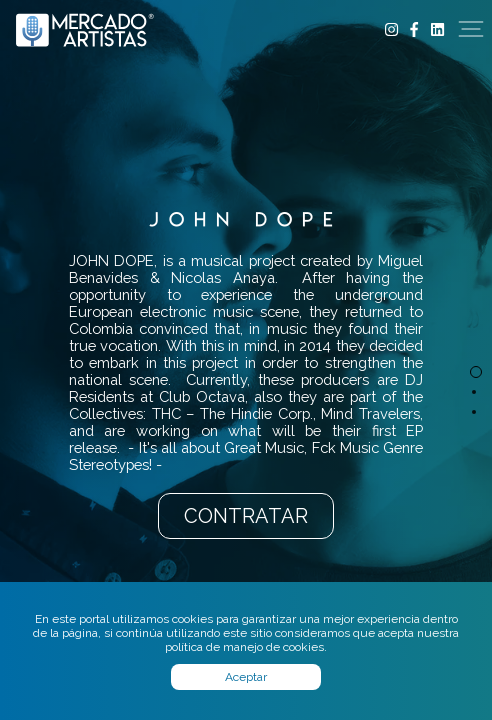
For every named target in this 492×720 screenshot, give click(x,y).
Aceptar (246, 677)
